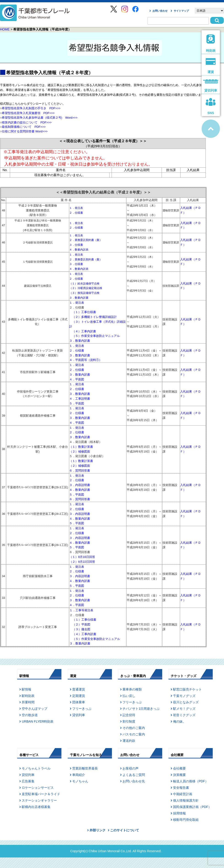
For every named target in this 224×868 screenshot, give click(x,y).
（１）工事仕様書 (84, 312)
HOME (5, 29)
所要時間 (28, 702)
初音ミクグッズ (184, 715)
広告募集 (28, 781)
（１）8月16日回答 (82, 557)
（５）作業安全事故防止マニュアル (96, 336)
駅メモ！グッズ (184, 709)
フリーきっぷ (82, 709)
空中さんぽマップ (35, 709)
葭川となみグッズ (186, 702)
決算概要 (179, 775)
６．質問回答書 (80, 471)
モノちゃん (80, 781)
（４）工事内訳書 (84, 331)
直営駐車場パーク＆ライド (41, 794)
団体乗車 (79, 702)
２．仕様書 (77, 351)
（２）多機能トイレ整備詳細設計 (95, 317)
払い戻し (129, 696)
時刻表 (211, 43)
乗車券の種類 (132, 689)
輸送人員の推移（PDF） (191, 781)
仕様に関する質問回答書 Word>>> (25, 131)
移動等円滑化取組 (186, 820)
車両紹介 (79, 775)
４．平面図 (77, 379)
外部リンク (98, 830)
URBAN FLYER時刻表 (38, 721)
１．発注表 (77, 303)
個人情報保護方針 (186, 800)
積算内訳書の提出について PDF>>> (27, 122)
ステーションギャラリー (39, 800)
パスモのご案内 (134, 734)
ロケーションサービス (38, 788)
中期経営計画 (183, 794)
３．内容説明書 (80, 485)
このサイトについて (125, 830)
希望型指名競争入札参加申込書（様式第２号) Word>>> (41, 118)
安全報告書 (181, 788)
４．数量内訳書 (80, 490)
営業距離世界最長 (85, 768)
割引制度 (129, 721)
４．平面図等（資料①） (86, 360)
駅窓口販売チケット (187, 689)
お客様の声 (131, 768)
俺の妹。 (179, 721)
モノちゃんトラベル (36, 768)
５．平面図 (77, 403)
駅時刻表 (28, 696)
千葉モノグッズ (184, 696)
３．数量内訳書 (80, 341)
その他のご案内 (134, 728)
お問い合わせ (160, 11)
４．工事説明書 (80, 399)
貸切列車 (79, 715)
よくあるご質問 (134, 775)
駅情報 (27, 689)
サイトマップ (181, 11)
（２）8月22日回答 (82, 562)
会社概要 (179, 768)
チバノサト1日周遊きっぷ (141, 709)
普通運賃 (79, 689)
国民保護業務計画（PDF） (192, 807)
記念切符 (129, 715)
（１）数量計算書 (81, 447)
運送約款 (129, 741)
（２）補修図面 (80, 452)
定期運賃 (79, 696)
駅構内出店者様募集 (36, 807)
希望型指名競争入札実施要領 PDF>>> (28, 113)
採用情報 (179, 813)
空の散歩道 (30, 715)
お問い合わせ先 (134, 781)
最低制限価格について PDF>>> (24, 127)
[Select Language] (209, 11)
